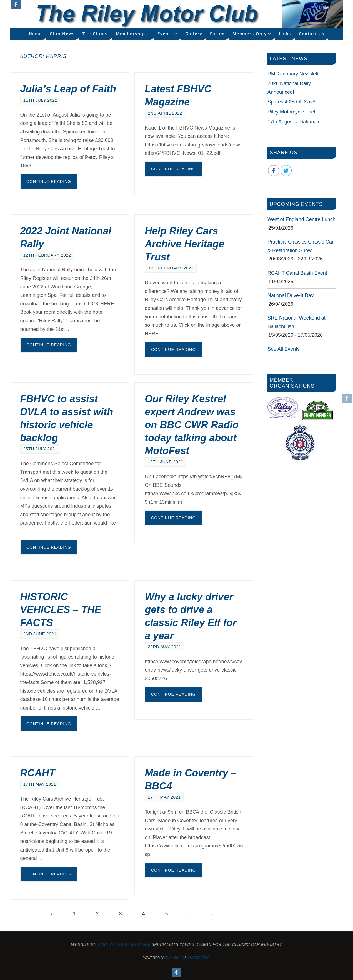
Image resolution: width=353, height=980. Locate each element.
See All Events (284, 349)
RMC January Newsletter (295, 74)
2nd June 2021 (40, 634)
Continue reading (49, 181)
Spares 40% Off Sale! (291, 102)
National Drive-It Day (291, 295)
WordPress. (199, 958)
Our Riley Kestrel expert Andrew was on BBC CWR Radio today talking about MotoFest (192, 425)
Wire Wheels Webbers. (124, 944)
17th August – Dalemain (294, 122)
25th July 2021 (40, 449)
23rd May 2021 (164, 647)
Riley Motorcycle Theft (292, 112)
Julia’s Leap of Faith (68, 89)
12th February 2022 (47, 255)
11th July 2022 (40, 100)
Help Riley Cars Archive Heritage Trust (184, 244)
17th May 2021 (40, 784)
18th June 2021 (165, 462)
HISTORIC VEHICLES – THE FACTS (61, 610)
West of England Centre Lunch (301, 219)
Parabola (175, 958)
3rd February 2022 (171, 268)
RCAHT (38, 773)
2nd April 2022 (165, 113)
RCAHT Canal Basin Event (297, 273)
